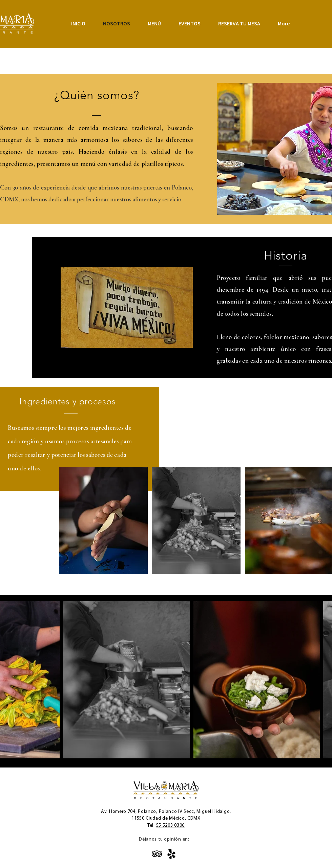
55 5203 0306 (170, 826)
